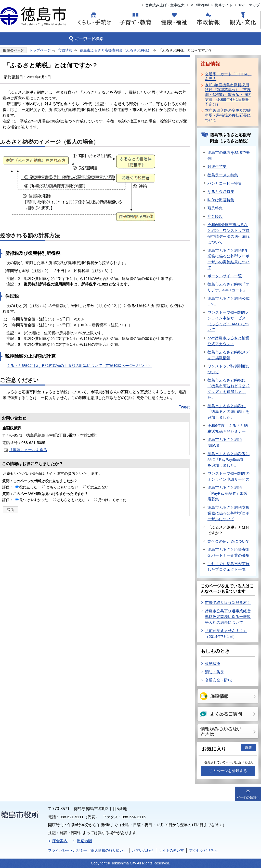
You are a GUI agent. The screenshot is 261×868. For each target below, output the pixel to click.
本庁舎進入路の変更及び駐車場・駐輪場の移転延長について (228, 115)
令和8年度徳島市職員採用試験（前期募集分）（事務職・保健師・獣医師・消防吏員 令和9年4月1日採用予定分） (228, 95)
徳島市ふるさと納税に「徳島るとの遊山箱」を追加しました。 (229, 412)
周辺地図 (84, 841)
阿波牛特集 (217, 166)
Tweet (184, 407)
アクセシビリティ (203, 850)
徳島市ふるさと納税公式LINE (229, 301)
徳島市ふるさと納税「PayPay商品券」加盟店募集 (227, 493)
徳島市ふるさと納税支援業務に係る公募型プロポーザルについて (229, 513)
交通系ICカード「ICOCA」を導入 (228, 76)
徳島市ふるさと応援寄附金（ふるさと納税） (115, 50)
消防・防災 (214, 672)
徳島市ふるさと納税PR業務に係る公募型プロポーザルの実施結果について (229, 259)
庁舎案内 (60, 841)
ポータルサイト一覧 (225, 276)
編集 (249, 747)
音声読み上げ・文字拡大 (165, 5)
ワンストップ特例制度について (229, 369)
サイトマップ (249, 5)
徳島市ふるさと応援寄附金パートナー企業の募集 (229, 552)
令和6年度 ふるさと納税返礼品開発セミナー (228, 428)
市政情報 (65, 50)
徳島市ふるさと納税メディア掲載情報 (229, 355)
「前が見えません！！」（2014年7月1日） (226, 634)
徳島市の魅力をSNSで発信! (229, 155)
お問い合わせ (143, 850)
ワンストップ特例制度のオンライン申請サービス (229, 476)
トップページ (40, 50)
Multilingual (200, 5)
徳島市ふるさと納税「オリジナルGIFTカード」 (229, 287)
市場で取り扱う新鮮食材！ (228, 603)
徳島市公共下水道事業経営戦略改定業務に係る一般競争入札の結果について (228, 617)
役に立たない (98, 487)
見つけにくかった (112, 500)
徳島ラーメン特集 (223, 175)
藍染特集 (215, 208)
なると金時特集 (221, 191)
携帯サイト (224, 5)
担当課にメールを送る (28, 450)
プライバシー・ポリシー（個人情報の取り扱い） (87, 850)
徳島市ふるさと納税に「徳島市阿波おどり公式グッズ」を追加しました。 (229, 389)
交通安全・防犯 (218, 680)
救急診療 (213, 664)
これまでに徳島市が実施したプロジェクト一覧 (229, 567)
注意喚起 (215, 216)
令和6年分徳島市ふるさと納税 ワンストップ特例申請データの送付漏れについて (229, 233)
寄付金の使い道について (229, 541)
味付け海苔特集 (221, 200)
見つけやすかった (34, 500)
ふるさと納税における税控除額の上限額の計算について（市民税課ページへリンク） (79, 365)
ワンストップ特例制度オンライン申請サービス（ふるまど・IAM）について (229, 321)
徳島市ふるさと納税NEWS (225, 442)
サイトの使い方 (171, 850)
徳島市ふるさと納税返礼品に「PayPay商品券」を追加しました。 (229, 460)
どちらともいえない (62, 487)
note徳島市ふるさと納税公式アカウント (228, 341)
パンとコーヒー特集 (225, 183)
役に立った (28, 487)
